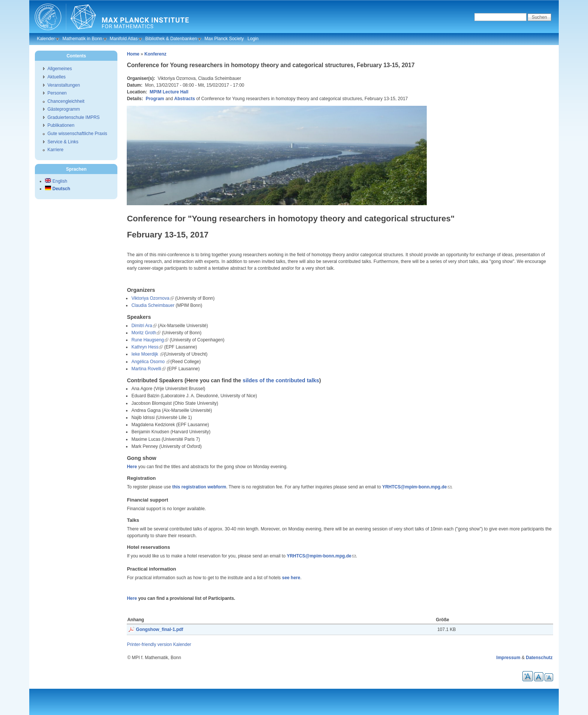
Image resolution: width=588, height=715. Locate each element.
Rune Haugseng (148, 340)
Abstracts (185, 99)
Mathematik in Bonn (82, 39)
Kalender (46, 39)
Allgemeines (59, 69)
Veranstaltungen (64, 85)
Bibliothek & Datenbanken (171, 39)
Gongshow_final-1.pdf (160, 629)
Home (133, 54)
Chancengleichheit (66, 101)
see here (291, 578)
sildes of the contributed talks (281, 380)
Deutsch (58, 189)
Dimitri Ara (142, 326)
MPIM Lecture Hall (169, 92)
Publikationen (61, 125)
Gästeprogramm (64, 109)
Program (155, 99)
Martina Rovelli (146, 369)
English (56, 181)
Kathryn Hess (145, 347)
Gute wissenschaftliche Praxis (77, 134)
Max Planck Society (224, 39)
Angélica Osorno (148, 362)
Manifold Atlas (124, 39)
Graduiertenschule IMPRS (73, 117)
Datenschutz (539, 658)
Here (132, 467)
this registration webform (199, 487)
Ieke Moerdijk (145, 354)
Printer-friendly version (149, 644)
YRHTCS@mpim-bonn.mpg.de (414, 487)
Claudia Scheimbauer (153, 305)
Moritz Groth (144, 333)
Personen (57, 93)
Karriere (55, 150)
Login (253, 39)
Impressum (508, 658)
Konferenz (155, 54)
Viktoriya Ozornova (150, 298)
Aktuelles (56, 77)
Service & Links (63, 142)
